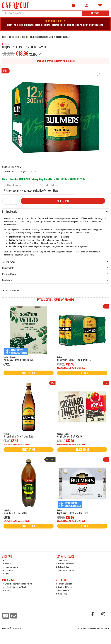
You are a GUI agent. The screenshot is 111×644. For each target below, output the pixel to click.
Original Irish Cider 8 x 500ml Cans (74, 360)
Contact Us (8, 570)
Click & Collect (51, 185)
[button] (98, 75)
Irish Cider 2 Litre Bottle (15, 513)
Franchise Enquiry (10, 567)
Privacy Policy (62, 590)
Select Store (52, 191)
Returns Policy (62, 567)
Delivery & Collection (65, 564)
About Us (7, 564)
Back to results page (13, 290)
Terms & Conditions (64, 584)
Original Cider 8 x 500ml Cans (71, 436)
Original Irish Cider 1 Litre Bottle (19, 436)
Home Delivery (14, 185)
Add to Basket (63, 201)
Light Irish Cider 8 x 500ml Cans (73, 513)
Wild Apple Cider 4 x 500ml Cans (19, 360)
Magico (85, 628)
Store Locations (63, 560)
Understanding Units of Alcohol (15, 587)
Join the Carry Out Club (66, 570)
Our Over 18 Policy (64, 587)
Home (6, 574)
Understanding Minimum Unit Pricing (17, 584)
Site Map (7, 590)
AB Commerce (103, 628)
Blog (6, 560)
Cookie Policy (62, 594)
